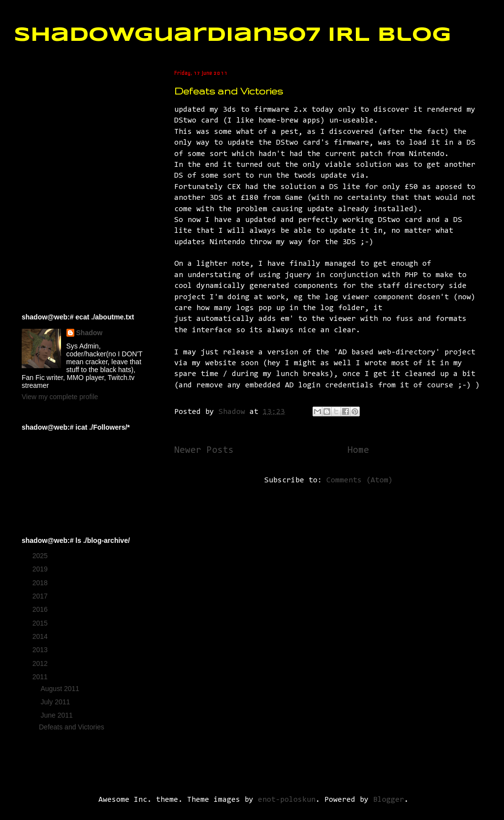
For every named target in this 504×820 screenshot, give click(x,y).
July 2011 (56, 702)
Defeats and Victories (229, 91)
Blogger (389, 800)
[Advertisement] (71, 119)
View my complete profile (60, 397)
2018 (41, 583)
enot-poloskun (287, 800)
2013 (41, 650)
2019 (41, 569)
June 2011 (57, 715)
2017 (41, 596)
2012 (41, 663)
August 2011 (61, 689)
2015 (41, 623)
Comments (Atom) (360, 480)
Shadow (90, 333)
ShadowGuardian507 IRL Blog (233, 35)
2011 (41, 677)
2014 (41, 636)
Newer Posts (204, 451)
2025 (41, 556)
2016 (41, 609)
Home (358, 451)
